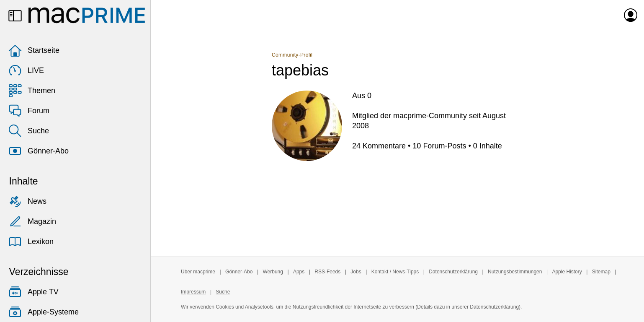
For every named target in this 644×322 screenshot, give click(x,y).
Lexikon (31, 241)
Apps (299, 272)
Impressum (193, 292)
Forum (29, 111)
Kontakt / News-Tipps (395, 272)
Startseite (34, 50)
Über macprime (198, 272)
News (27, 201)
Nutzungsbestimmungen (515, 272)
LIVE (26, 70)
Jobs (356, 272)
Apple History (567, 272)
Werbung (273, 272)
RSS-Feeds (327, 272)
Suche (29, 131)
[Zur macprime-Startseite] (87, 15)
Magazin (32, 221)
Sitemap (601, 272)
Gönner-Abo (39, 151)
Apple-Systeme (44, 312)
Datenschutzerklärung (453, 272)
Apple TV (33, 292)
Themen (32, 91)
